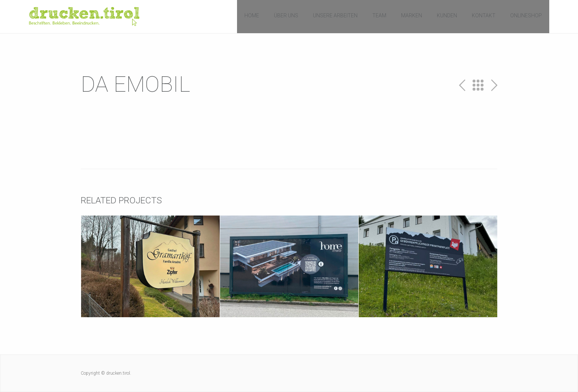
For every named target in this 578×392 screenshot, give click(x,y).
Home (252, 15)
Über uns (286, 15)
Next (494, 85)
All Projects (478, 85)
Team (379, 15)
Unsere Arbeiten (335, 15)
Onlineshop (526, 15)
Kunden (447, 15)
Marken (412, 15)
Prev (462, 85)
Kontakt (484, 15)
